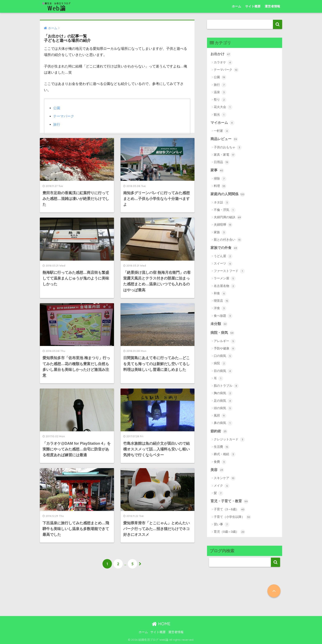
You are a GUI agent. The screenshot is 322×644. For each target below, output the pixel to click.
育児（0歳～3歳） (229, 532)
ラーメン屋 (225, 278)
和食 (220, 294)
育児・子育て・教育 (229, 501)
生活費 (222, 447)
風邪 (220, 416)
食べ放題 (223, 316)
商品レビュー (224, 139)
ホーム (236, 6)
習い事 (222, 524)
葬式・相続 (225, 454)
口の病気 (223, 356)
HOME (161, 624)
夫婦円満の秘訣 (228, 217)
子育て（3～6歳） (229, 509)
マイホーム (223, 123)
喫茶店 (222, 301)
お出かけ (221, 54)
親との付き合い (228, 240)
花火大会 (223, 107)
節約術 (219, 431)
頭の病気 (223, 408)
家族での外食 (224, 248)
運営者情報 (272, 6)
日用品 (222, 162)
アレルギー (225, 341)
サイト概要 (253, 6)
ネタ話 (222, 203)
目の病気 (223, 371)
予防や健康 (225, 349)
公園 (57, 108)
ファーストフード (229, 271)
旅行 (57, 125)
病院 (220, 363)
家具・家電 (225, 155)
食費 (220, 462)
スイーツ (223, 264)
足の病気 (223, 401)
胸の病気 (223, 393)
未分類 (219, 324)
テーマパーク (64, 116)
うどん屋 (223, 256)
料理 (220, 186)
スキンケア (225, 478)
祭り (220, 100)
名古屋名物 (225, 286)
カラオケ (223, 63)
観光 (220, 115)
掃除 (220, 179)
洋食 (220, 308)
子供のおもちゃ (228, 147)
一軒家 (222, 131)
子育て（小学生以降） (232, 517)
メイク (222, 486)
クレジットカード (229, 440)
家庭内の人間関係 (228, 194)
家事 (217, 171)
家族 (220, 232)
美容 (217, 470)
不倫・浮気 (225, 210)
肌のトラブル (226, 386)
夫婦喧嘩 (223, 225)
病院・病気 (223, 333)
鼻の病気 (223, 423)
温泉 (220, 92)
